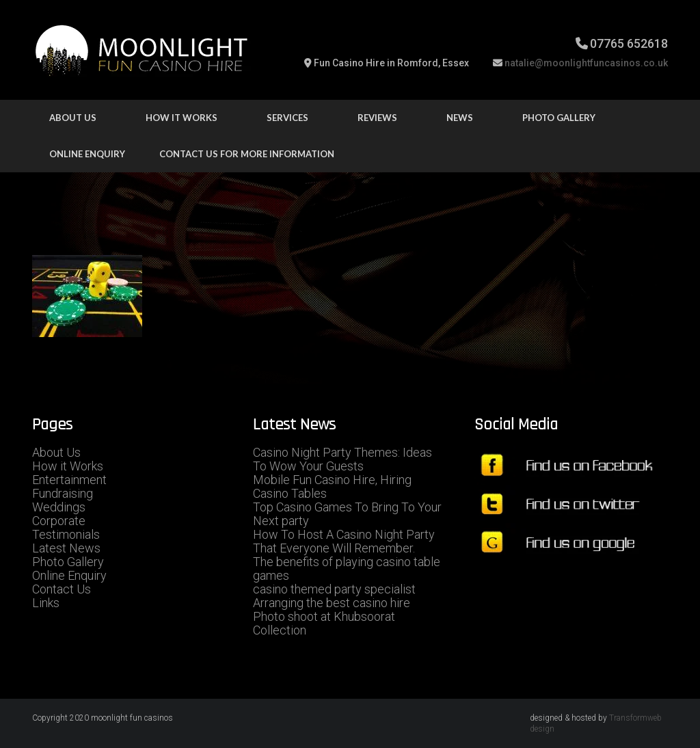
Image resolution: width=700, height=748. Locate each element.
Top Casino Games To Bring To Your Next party (347, 514)
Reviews (377, 118)
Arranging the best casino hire (332, 603)
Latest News (66, 548)
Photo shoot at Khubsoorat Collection (324, 623)
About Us (73, 118)
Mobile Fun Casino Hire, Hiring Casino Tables (332, 486)
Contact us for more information (247, 154)
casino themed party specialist (334, 589)
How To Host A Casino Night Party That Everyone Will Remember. (344, 541)
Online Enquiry (87, 154)
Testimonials (66, 534)
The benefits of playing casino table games (347, 569)
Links (46, 603)
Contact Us (62, 589)
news (460, 118)
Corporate (59, 521)
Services (287, 118)
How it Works (68, 466)
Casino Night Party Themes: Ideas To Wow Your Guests (342, 459)
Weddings (59, 507)
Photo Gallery (559, 118)
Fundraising (63, 493)
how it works (181, 118)
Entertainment (69, 480)
